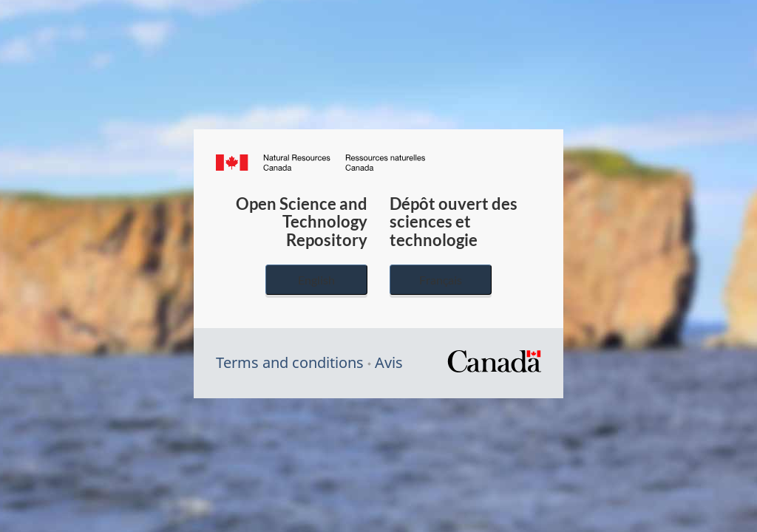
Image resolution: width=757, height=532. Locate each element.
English (316, 280)
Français (441, 280)
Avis (389, 362)
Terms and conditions (290, 362)
